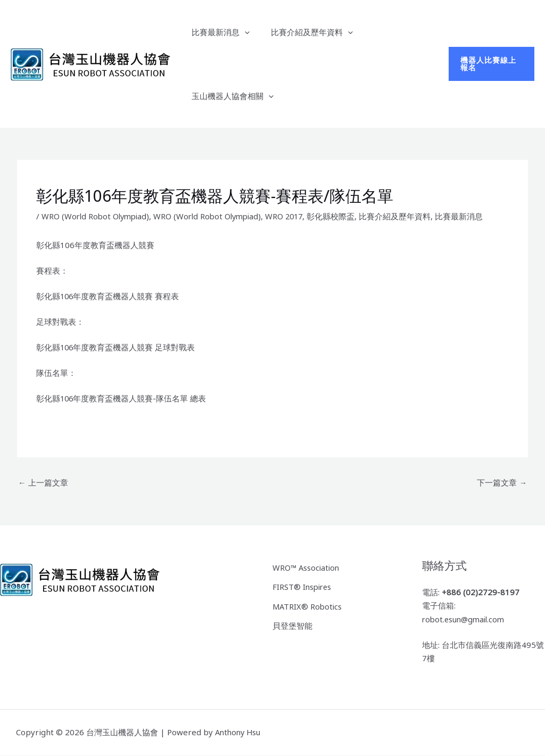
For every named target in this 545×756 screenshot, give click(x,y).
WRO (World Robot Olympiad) (97, 216)
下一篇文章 (502, 482)
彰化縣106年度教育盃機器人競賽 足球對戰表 (116, 347)
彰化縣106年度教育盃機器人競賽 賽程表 (108, 296)
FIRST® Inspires (303, 586)
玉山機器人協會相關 (230, 96)
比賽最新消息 (218, 32)
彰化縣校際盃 (341, 216)
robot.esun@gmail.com (465, 620)
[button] (242, 32)
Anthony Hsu (239, 733)
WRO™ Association (307, 567)
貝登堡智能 (292, 624)
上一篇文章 (43, 482)
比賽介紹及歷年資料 (304, 32)
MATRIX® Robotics (308, 605)
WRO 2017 (293, 216)
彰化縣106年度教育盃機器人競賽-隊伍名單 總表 (122, 398)
